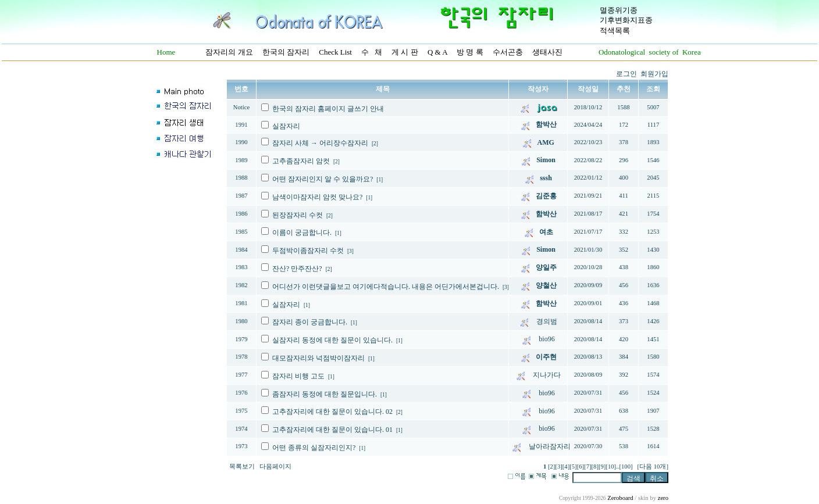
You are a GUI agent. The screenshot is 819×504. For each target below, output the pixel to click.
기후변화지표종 (626, 20)
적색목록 (615, 31)
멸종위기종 (619, 10)
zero (663, 498)
